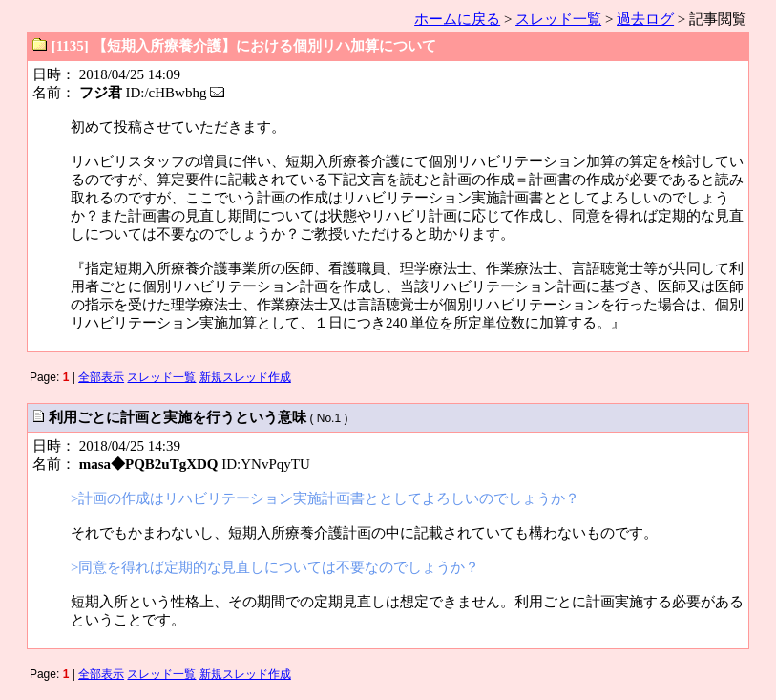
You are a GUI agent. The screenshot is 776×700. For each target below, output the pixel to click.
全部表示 (101, 377)
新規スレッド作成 (245, 377)
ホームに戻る (457, 19)
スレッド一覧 (558, 19)
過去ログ (645, 19)
